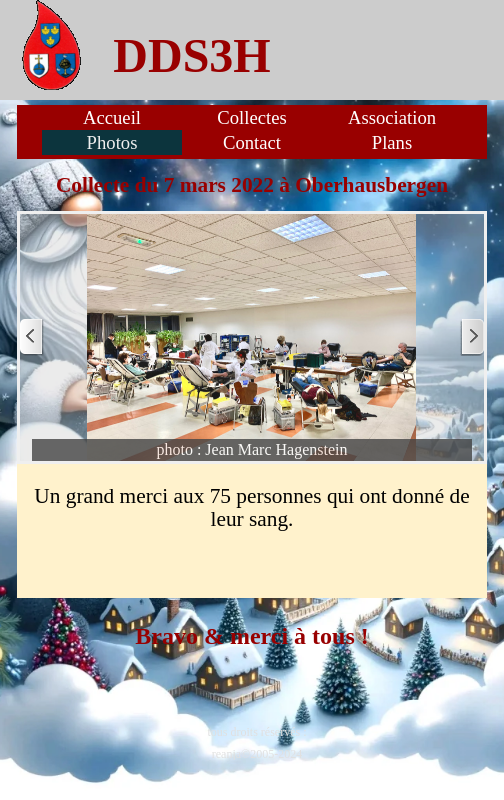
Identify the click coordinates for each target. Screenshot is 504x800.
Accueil (112, 117)
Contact (252, 142)
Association (392, 117)
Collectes (251, 117)
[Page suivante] (472, 337)
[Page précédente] (32, 337)
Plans (392, 142)
